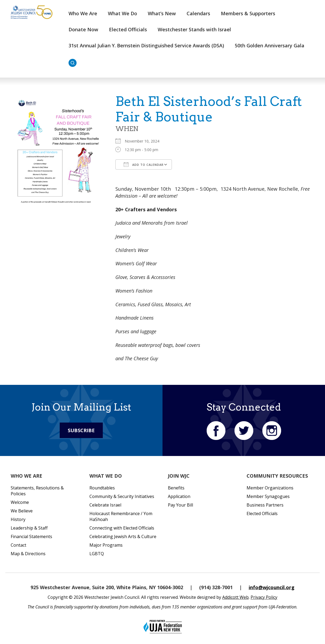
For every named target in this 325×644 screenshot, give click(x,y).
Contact (18, 545)
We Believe (22, 511)
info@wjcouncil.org (272, 587)
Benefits (176, 488)
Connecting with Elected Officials (122, 528)
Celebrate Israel (105, 505)
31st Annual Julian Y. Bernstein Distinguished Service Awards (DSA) (146, 45)
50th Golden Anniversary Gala (270, 45)
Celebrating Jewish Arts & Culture (123, 536)
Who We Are (83, 13)
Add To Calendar (144, 164)
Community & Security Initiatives (122, 496)
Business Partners (265, 505)
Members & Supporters (248, 13)
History (18, 519)
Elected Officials (128, 29)
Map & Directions (28, 554)
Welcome (20, 502)
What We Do (122, 13)
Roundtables (102, 488)
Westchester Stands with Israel (194, 29)
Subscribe (81, 430)
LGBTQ (97, 554)
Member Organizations (270, 488)
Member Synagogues (268, 496)
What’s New (162, 13)
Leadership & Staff (29, 528)
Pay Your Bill (180, 505)
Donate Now (83, 29)
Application (179, 496)
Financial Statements (31, 536)
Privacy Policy (264, 597)
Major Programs (106, 545)
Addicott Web (235, 597)
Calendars (198, 13)
